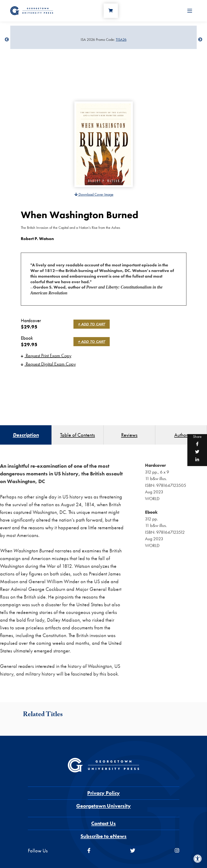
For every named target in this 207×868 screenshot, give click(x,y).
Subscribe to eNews (103, 836)
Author (181, 435)
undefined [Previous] (7, 40)
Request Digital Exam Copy (48, 364)
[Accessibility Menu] (198, 859)
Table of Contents (78, 435)
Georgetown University (103, 806)
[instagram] (177, 851)
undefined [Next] (200, 40)
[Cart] (111, 11)
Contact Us (103, 823)
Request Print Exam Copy (46, 356)
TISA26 (121, 40)
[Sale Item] (103, 40)
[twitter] (133, 851)
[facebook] (89, 851)
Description (26, 435)
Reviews (129, 435)
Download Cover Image (94, 194)
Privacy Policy (103, 793)
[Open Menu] (190, 11)
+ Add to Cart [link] (92, 324)
